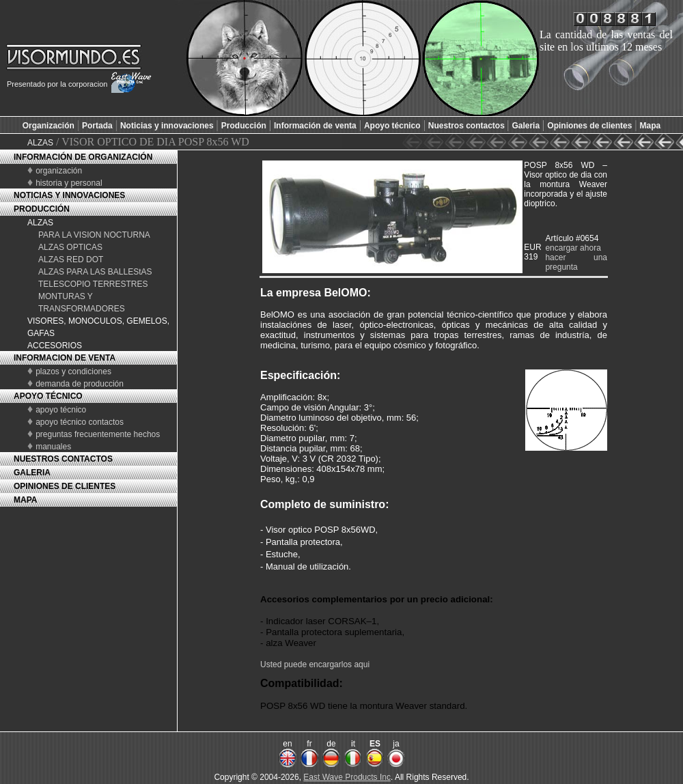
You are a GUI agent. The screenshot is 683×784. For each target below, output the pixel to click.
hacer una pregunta (576, 262)
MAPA (25, 500)
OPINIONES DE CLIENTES (65, 486)
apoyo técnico (61, 410)
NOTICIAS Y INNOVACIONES (69, 195)
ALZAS (40, 143)
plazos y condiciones (73, 372)
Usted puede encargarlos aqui (315, 664)
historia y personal (69, 183)
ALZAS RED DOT (71, 260)
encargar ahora (573, 248)
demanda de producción (80, 384)
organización (59, 171)
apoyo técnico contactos (80, 422)
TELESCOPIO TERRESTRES (93, 284)
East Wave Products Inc (347, 777)
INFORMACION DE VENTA (65, 358)
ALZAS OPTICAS (70, 247)
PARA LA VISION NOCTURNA (94, 235)
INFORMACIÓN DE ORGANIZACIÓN (83, 157)
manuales (53, 447)
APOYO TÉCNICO (48, 396)
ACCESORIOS (55, 346)
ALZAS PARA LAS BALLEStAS (95, 272)
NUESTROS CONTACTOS (63, 459)
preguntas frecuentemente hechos (98, 434)
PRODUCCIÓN (42, 209)
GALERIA (32, 473)
